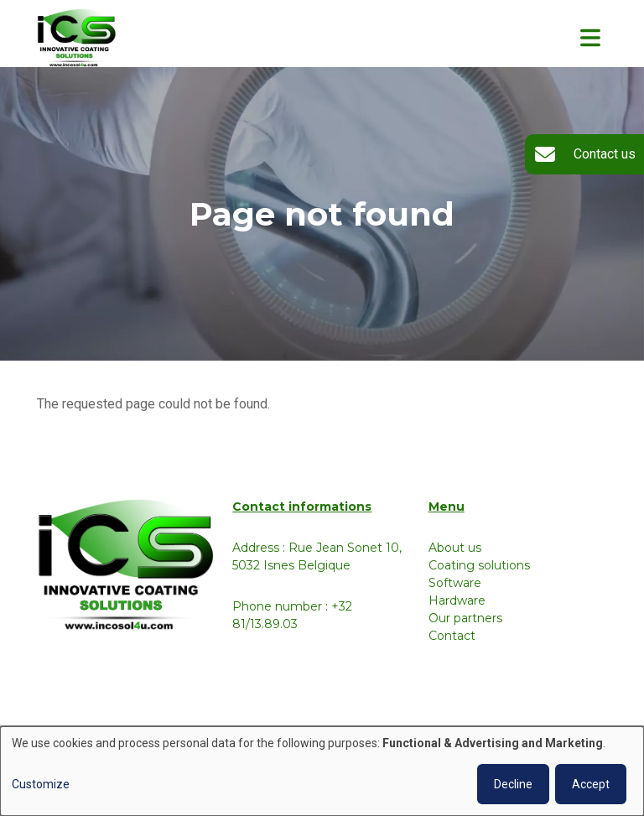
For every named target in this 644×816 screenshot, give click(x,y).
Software (455, 583)
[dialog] (322, 771)
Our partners (465, 618)
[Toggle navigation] (590, 38)
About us (455, 548)
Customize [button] (41, 784)
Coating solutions (479, 565)
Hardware (457, 600)
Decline (513, 784)
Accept (591, 784)
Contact (452, 636)
